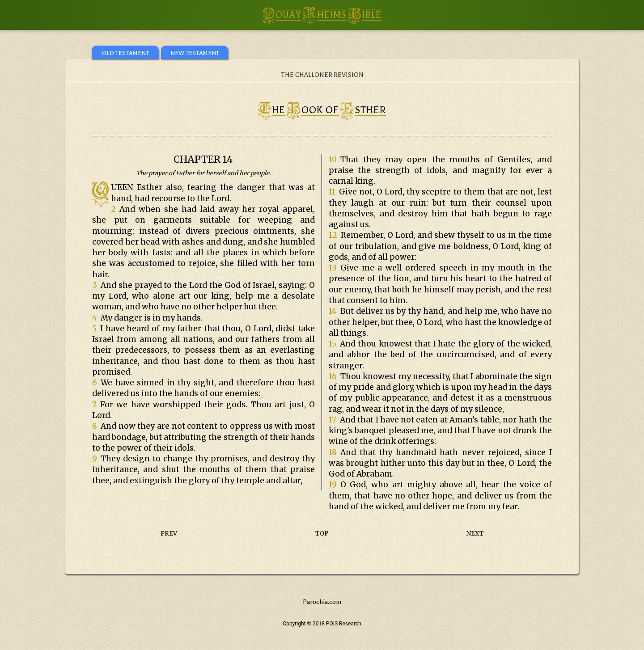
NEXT (475, 534)
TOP (322, 534)
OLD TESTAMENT (125, 53)
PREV (169, 534)
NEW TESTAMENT (195, 53)
